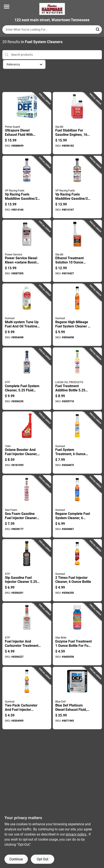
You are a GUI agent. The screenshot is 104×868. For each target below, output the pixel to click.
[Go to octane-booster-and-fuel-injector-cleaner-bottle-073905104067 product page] (27, 443)
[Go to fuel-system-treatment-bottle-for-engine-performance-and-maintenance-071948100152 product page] (77, 443)
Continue (16, 859)
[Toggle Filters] (99, 64)
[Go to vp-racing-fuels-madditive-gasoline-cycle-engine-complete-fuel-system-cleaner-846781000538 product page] (27, 187)
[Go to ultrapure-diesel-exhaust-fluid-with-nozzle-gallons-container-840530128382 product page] (27, 123)
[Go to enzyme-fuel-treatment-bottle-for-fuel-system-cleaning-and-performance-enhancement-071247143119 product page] (77, 634)
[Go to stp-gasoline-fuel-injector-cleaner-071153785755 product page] (27, 570)
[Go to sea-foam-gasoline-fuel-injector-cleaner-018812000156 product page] (27, 506)
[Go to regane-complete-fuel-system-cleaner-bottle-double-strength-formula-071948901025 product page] (77, 506)
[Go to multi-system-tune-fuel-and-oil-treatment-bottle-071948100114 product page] (27, 315)
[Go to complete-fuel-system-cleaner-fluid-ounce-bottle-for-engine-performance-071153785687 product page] (27, 379)
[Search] (98, 29)
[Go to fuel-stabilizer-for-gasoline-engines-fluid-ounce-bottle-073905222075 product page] (77, 123)
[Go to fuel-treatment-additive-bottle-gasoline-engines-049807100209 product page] (77, 379)
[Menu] (7, 7)
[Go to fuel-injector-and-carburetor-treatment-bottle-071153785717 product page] (27, 634)
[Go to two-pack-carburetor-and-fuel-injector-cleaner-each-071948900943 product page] (27, 698)
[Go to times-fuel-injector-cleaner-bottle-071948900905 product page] (77, 570)
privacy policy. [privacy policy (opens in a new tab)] (76, 834)
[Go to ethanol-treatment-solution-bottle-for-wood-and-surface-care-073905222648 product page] (77, 251)
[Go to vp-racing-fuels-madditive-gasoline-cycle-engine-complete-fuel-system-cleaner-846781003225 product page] (77, 187)
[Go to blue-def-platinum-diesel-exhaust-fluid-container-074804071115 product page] (77, 698)
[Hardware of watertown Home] (52, 9)
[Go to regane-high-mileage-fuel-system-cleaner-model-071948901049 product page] (77, 315)
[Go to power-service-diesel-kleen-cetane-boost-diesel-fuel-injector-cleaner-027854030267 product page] (27, 251)
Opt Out (43, 859)
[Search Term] (52, 30)
